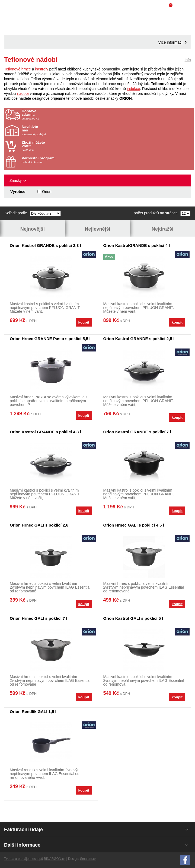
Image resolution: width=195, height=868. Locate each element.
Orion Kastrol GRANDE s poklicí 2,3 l (45, 245)
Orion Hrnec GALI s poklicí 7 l (39, 618)
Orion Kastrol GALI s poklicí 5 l (133, 618)
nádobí (23, 93)
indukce (133, 89)
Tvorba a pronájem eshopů (23, 859)
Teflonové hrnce (17, 69)
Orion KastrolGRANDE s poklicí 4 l (137, 245)
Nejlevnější (97, 229)
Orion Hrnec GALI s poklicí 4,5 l (134, 525)
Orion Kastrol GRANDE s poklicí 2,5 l (139, 339)
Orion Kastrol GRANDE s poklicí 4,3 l (45, 432)
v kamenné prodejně (53, 130)
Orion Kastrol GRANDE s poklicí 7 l (137, 432)
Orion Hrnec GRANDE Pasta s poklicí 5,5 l (50, 339)
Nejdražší (162, 229)
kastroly (41, 69)
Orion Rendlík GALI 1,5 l (33, 711)
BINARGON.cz (55, 859)
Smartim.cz (88, 859)
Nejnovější (33, 229)
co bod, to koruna (53, 160)
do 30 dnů (53, 146)
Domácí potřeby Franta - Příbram (15, 9)
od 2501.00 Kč (107, 115)
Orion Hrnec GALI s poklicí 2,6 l (40, 525)
